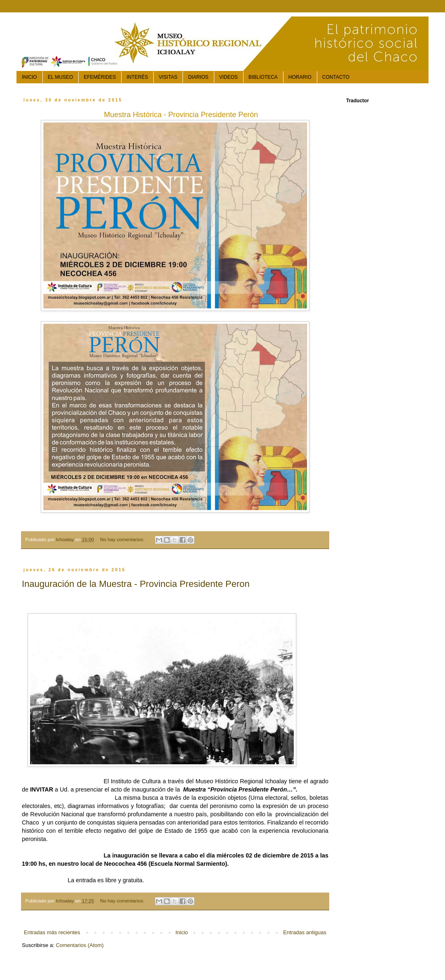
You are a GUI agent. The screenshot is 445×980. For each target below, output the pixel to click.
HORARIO (300, 77)
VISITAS (168, 77)
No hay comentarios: (123, 539)
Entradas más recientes (52, 932)
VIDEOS (228, 77)
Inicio (182, 932)
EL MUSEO (61, 77)
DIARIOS (198, 77)
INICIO (29, 77)
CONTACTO (336, 77)
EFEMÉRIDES (100, 77)
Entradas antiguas (305, 932)
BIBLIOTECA (263, 77)
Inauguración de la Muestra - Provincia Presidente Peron (136, 584)
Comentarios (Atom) (80, 945)
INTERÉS (137, 77)
